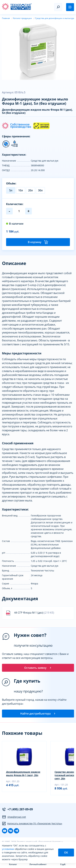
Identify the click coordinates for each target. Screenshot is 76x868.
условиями (8, 849)
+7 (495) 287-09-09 (17, 809)
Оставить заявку (38, 668)
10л (21, 190)
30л (40, 190)
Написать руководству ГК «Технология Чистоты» (32, 824)
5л (11, 190)
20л (30, 190)
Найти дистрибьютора (38, 714)
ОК (66, 853)
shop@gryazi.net (14, 817)
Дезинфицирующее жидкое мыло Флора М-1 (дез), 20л (23, 774)
